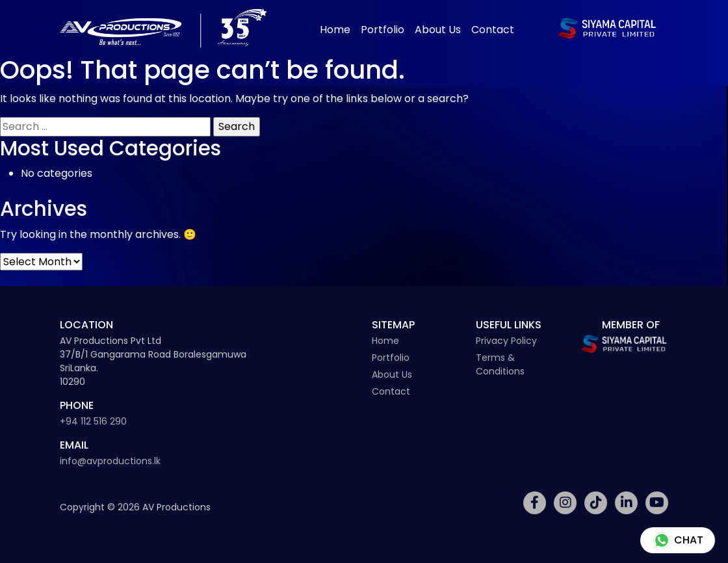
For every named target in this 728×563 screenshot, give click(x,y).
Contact (493, 30)
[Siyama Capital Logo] (607, 28)
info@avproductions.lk (110, 461)
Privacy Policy (506, 341)
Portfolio (383, 30)
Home (335, 30)
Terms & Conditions (500, 364)
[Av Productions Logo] (163, 28)
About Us (438, 30)
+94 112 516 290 (93, 421)
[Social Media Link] (535, 503)
